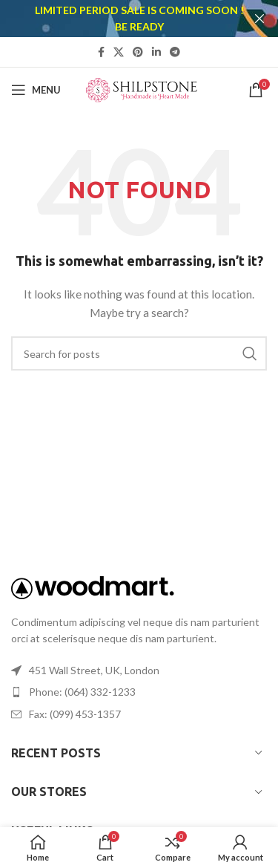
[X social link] (119, 52)
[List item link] (139, 692)
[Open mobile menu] (36, 90)
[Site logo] (142, 88)
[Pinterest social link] (138, 52)
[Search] (139, 353)
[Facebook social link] (101, 52)
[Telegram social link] (175, 52)
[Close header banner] (259, 19)
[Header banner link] (117, 19)
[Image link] (93, 585)
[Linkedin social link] (156, 52)
